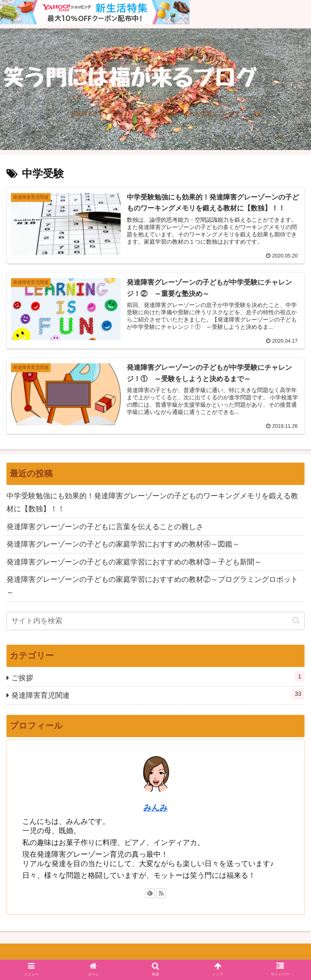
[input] (155, 621)
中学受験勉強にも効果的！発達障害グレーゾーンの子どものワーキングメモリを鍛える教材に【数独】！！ (152, 502)
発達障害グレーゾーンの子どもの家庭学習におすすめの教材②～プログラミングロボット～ (152, 586)
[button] (296, 621)
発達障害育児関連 (158, 694)
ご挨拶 (158, 677)
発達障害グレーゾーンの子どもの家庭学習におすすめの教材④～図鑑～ (123, 544)
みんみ (155, 808)
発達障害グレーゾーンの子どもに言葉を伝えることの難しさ (105, 527)
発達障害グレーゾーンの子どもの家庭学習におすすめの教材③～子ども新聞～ (134, 562)
